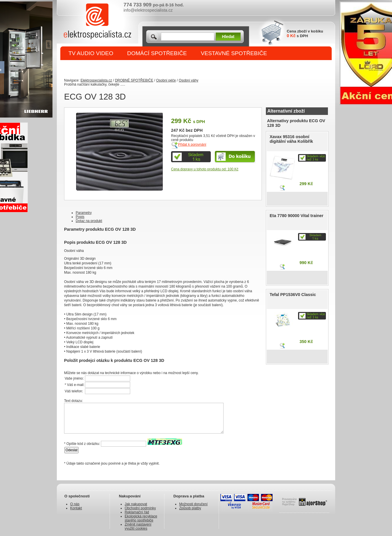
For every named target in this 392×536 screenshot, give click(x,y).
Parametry (84, 213)
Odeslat (71, 450)
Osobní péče (166, 80)
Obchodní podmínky (140, 508)
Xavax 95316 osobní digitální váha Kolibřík (291, 139)
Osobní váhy (189, 80)
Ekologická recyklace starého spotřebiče (141, 518)
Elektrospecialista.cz (96, 80)
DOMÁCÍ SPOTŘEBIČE (157, 53)
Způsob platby (190, 508)
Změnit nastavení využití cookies (138, 526)
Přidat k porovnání (192, 145)
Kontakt (76, 508)
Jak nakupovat (136, 504)
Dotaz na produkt (89, 221)
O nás (75, 504)
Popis (80, 217)
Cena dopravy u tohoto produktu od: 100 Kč (205, 169)
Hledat (228, 37)
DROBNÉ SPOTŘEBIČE (99, 67)
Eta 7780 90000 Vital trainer (296, 216)
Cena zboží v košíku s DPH (305, 34)
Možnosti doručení (193, 504)
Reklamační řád (137, 512)
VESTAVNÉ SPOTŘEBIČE (234, 53)
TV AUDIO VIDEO (91, 53)
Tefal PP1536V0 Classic (293, 295)
